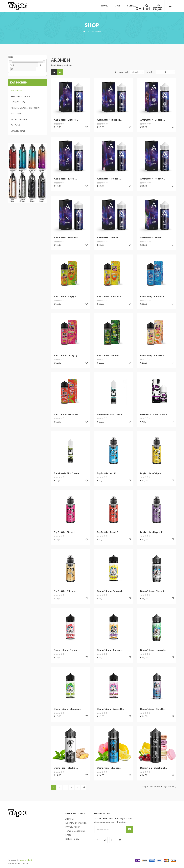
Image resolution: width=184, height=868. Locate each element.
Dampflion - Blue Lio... (109, 768)
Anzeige (150, 72)
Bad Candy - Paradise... (153, 355)
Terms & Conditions (75, 831)
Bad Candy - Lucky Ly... (66, 355)
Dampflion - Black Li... (66, 768)
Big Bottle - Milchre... (66, 591)
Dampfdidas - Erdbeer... (67, 650)
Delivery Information (76, 823)
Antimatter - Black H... (109, 120)
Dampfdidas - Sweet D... (110, 709)
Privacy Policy (73, 827)
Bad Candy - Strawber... (67, 414)
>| (84, 787)
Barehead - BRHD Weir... (67, 473)
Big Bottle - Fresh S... (109, 532)
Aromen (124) (18, 91)
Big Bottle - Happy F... (152, 532)
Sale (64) (15, 125)
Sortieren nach (121, 72)
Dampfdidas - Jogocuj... (110, 650)
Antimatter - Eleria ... (65, 179)
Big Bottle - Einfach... (65, 532)
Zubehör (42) (18, 131)
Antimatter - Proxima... (67, 237)
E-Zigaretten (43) (21, 96)
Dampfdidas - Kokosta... (154, 650)
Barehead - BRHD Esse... (110, 414)
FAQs (68, 835)
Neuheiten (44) (19, 119)
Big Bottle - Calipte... (152, 473)
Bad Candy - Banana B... (110, 296)
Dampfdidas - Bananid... (110, 591)
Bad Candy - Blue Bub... (153, 296)
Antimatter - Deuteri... (153, 120)
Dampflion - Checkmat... (154, 768)
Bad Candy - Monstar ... (110, 355)
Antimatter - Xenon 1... (153, 237)
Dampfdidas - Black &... (153, 591)
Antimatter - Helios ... (109, 179)
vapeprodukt (26, 860)
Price (11, 57)
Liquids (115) (18, 102)
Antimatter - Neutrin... (153, 179)
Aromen (96, 31)
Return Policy (72, 839)
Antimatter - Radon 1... (110, 237)
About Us (70, 819)
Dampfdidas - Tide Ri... (153, 709)
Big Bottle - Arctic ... (108, 473)
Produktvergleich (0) (61, 65)
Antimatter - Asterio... (66, 120)
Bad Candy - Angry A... (66, 296)
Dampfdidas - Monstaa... (68, 709)
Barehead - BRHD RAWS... (154, 414)
